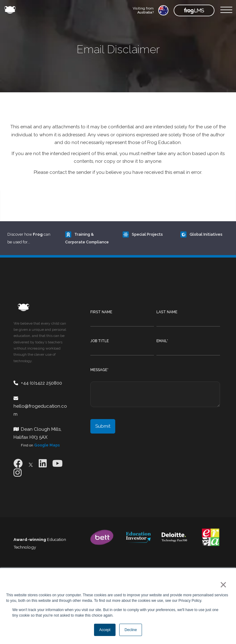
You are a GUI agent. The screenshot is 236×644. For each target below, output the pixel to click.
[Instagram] (18, 473)
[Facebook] (18, 464)
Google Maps (47, 445)
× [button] (222, 585)
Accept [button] (105, 630)
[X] (31, 464)
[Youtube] (57, 464)
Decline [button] (131, 630)
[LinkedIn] (43, 464)
